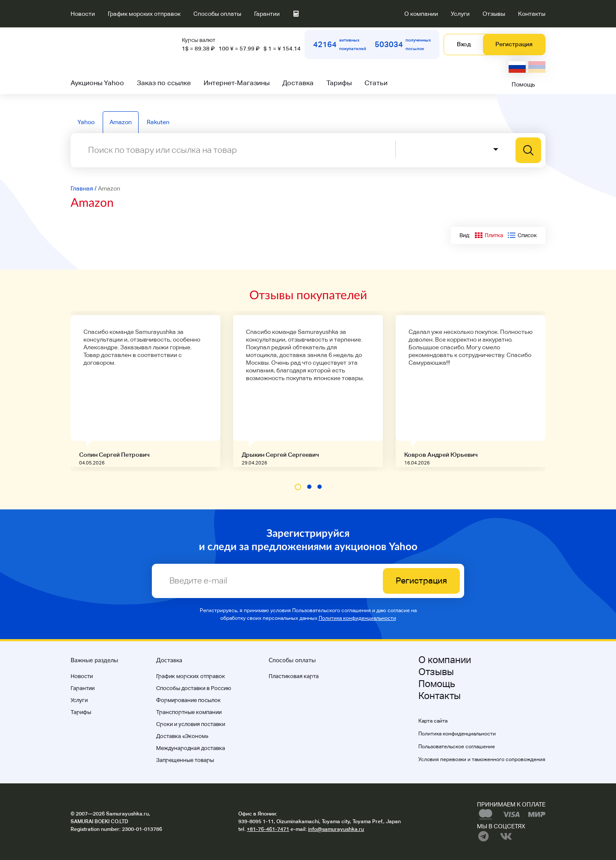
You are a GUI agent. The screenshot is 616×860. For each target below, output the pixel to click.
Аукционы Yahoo (97, 83)
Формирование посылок (188, 700)
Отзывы (494, 14)
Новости (83, 14)
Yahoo (86, 122)
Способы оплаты (217, 14)
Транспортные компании (189, 712)
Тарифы (339, 83)
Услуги (460, 14)
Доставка (298, 83)
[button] (298, 487)
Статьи (376, 83)
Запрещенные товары (185, 760)
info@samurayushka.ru (336, 829)
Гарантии (267, 14)
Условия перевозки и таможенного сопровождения (482, 759)
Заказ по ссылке (164, 83)
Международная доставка (191, 748)
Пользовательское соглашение (457, 747)
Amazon (121, 122)
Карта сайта (433, 721)
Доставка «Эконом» (182, 736)
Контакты (532, 14)
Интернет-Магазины (237, 83)
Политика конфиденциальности (357, 618)
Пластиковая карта (294, 676)
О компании (421, 14)
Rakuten (158, 122)
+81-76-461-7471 (268, 829)
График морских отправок (144, 14)
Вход (464, 44)
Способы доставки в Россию (194, 688)
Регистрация (514, 44)
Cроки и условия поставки (191, 724)
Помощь (523, 84)
